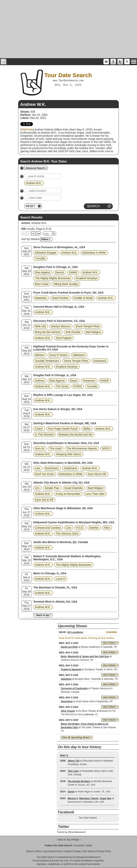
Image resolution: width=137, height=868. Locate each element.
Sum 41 (40, 448)
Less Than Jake (95, 494)
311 (37, 488)
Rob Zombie (73, 332)
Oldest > (46, 239)
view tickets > (110, 643)
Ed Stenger (79, 857)
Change (111, 632)
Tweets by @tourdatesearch (71, 832)
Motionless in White (94, 253)
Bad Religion (93, 332)
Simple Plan (52, 488)
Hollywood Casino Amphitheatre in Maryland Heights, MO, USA (74, 522)
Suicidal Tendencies (47, 361)
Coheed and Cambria (48, 528)
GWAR (73, 272)
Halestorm (79, 355)
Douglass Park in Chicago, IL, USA (56, 267)
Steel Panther (60, 298)
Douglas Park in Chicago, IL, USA (55, 375)
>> (39, 234)
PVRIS (78, 386)
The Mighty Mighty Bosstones (53, 278)
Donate (77, 851)
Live (38, 468)
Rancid (60, 272)
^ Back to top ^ (43, 615)
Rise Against (43, 272)
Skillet (87, 429)
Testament (89, 381)
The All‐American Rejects (82, 448)
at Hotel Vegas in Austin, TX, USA (89, 792)
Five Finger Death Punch (63, 429)
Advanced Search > (36, 168)
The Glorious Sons (67, 534)
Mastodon (41, 298)
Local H (60, 579)
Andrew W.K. (39, 223)
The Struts (62, 386)
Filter (107, 528)
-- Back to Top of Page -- (68, 840)
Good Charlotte (74, 488)
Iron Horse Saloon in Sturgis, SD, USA (58, 409)
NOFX (106, 448)
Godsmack (100, 361)
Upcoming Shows (52, 851)
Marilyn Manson (61, 326)
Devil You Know (44, 474)
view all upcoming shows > (77, 738)
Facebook (78, 846)
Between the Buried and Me (76, 434)
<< (24, 234)
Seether (94, 528)
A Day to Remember (68, 494)
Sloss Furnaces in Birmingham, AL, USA (59, 247)
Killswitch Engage (46, 253)
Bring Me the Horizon (48, 332)
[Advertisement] (68, 29)
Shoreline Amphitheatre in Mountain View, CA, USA (66, 443)
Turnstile (40, 258)
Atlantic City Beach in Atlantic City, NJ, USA (61, 483)
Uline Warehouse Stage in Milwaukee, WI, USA (63, 508)
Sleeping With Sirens (68, 454)
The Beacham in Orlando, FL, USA (55, 587)
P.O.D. (80, 528)
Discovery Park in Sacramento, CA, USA (59, 321)
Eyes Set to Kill (97, 474)
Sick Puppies (64, 338)
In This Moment (44, 434)
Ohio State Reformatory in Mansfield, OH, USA (63, 463)
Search (30, 851)
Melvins (40, 355)
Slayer (74, 381)
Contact (67, 851)
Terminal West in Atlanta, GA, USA (55, 602)
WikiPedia (27, 130)
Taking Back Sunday (66, 284)
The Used (55, 448)
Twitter (89, 846)
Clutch (39, 429)
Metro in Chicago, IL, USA (50, 573)
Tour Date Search (88, 818)
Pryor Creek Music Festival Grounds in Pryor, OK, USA (68, 293)
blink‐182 (41, 326)
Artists (38, 851)
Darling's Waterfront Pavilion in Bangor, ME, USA (65, 423)
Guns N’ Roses (58, 355)
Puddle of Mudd (83, 298)
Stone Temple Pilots (87, 326)
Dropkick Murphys (86, 278)
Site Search (89, 851)
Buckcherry (52, 468)
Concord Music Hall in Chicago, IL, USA (59, 307)
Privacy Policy (104, 851)
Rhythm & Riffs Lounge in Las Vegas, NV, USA (63, 395)
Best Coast (42, 284)
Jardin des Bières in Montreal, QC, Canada (61, 542)
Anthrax (40, 381)
